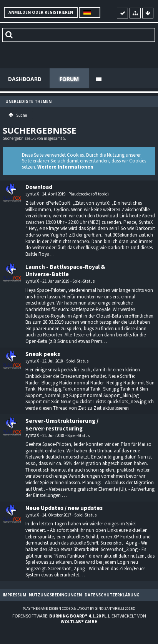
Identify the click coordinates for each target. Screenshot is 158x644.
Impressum (14, 595)
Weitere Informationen (65, 167)
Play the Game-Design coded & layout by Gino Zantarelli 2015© (79, 608)
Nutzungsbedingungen (55, 595)
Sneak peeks (43, 354)
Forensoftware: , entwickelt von (79, 619)
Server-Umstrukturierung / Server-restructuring (62, 425)
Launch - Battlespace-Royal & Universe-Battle (65, 271)
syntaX (32, 194)
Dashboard (25, 79)
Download (39, 187)
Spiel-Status (83, 281)
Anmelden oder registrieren (41, 12)
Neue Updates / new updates (64, 508)
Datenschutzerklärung (112, 595)
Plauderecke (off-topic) (89, 194)
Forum (69, 79)
